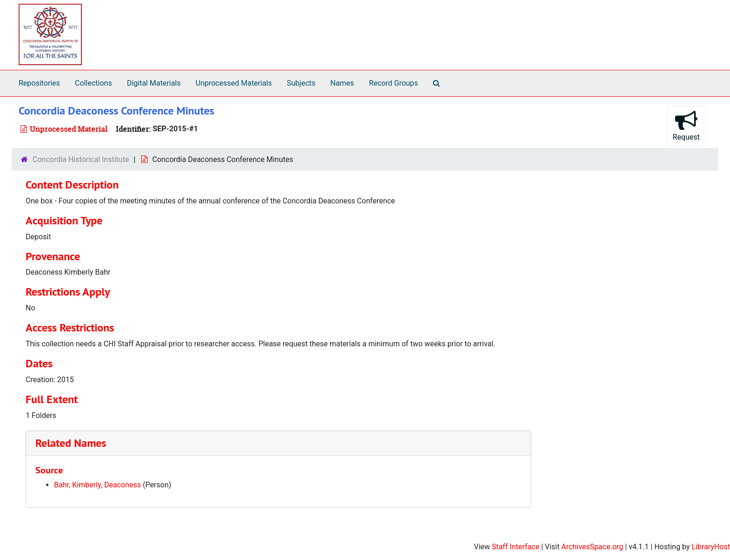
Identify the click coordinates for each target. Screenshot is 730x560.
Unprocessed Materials (234, 83)
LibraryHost (711, 547)
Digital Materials (154, 83)
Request (686, 125)
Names (342, 83)
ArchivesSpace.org (592, 547)
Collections (94, 83)
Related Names (71, 443)
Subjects (301, 83)
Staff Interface (515, 547)
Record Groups (393, 83)
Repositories (39, 83)
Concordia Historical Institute (81, 159)
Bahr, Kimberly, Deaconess (98, 485)
